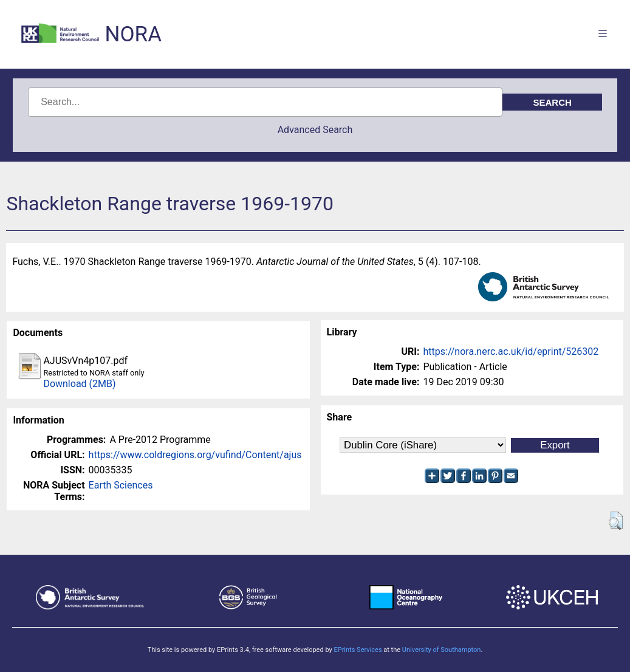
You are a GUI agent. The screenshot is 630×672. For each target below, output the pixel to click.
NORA (133, 34)
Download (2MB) (79, 384)
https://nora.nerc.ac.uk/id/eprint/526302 (511, 351)
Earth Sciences (121, 485)
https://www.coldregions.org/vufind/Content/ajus (195, 455)
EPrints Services (358, 650)
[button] (616, 521)
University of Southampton (442, 650)
